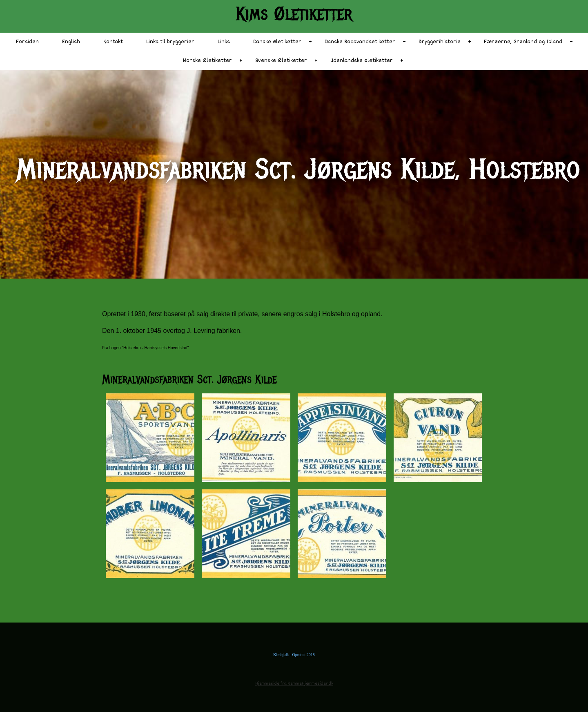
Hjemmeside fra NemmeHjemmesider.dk (294, 684)
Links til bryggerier (170, 42)
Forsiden (27, 42)
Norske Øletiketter (207, 61)
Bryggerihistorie (440, 42)
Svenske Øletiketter (281, 61)
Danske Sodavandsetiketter (360, 42)
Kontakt (113, 42)
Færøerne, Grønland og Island (523, 42)
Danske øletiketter (277, 42)
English (71, 42)
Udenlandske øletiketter (362, 61)
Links (224, 42)
